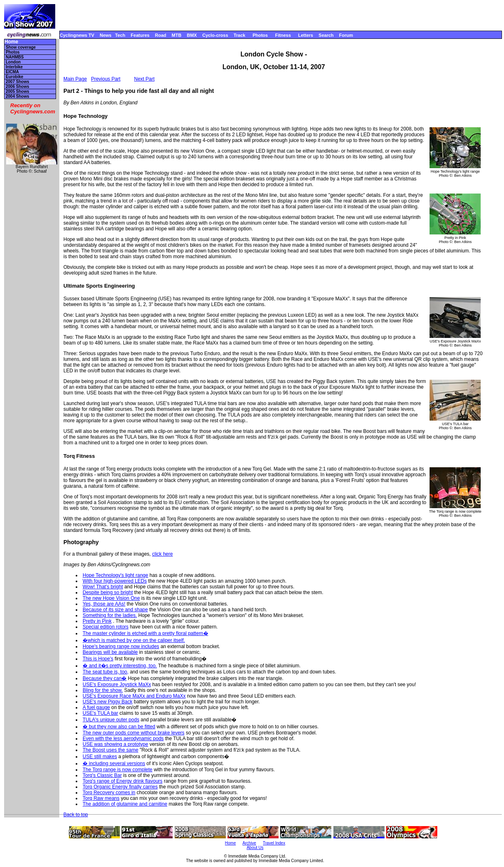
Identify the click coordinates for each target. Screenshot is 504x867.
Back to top (76, 815)
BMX (192, 35)
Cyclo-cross (215, 35)
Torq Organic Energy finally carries (120, 787)
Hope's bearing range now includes (121, 646)
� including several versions (114, 763)
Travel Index (274, 843)
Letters (306, 35)
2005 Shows (17, 91)
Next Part (144, 79)
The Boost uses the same (110, 750)
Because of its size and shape (115, 610)
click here (163, 554)
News (106, 35)
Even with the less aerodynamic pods (123, 739)
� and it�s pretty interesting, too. (120, 666)
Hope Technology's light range (115, 575)
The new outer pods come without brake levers (134, 733)
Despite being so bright (108, 592)
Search (326, 35)
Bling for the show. (103, 690)
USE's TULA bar (100, 713)
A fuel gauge (96, 707)
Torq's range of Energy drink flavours (123, 781)
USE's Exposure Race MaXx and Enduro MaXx (134, 696)
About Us (255, 848)
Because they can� (105, 678)
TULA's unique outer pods (111, 720)
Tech (120, 35)
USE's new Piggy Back (108, 702)
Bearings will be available (110, 652)
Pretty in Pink (97, 621)
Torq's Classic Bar (102, 775)
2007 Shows (17, 82)
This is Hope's (98, 659)
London (13, 62)
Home (11, 42)
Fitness (283, 35)
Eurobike (15, 77)
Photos (260, 35)
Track (240, 35)
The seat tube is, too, (106, 672)
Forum (346, 35)
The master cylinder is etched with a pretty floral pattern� (145, 633)
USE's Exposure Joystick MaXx (117, 685)
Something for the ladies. (110, 615)
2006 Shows (17, 87)
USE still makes (100, 757)
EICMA (12, 72)
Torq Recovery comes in (109, 793)
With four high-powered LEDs (115, 581)
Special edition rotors (106, 627)
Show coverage (21, 47)
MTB (177, 35)
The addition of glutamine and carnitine (125, 804)
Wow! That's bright (103, 587)
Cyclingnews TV (77, 35)
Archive (249, 843)
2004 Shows (17, 96)
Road (161, 35)
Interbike (14, 67)
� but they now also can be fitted (119, 727)
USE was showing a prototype (115, 744)
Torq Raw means (101, 798)
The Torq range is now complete (118, 770)
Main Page (75, 79)
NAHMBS (15, 57)
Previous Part (106, 79)
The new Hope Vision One (111, 598)
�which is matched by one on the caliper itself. (134, 640)
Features (140, 35)
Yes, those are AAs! (104, 604)
